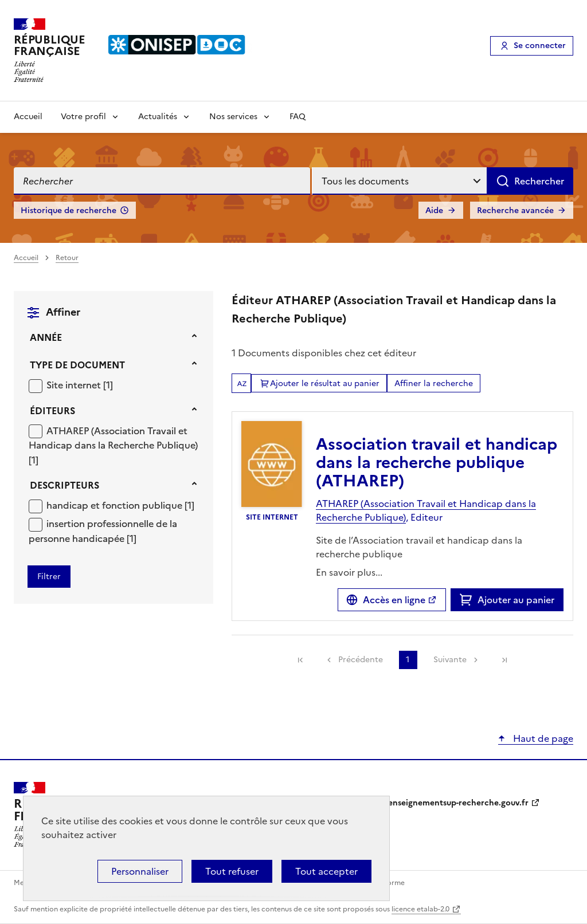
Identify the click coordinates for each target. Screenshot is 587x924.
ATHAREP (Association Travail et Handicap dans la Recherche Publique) (113, 438)
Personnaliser (140, 871)
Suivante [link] (450, 660)
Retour (67, 258)
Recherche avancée (515, 211)
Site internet (75, 385)
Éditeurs (52, 411)
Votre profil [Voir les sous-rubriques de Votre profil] (83, 117)
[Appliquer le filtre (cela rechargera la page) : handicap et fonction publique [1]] (120, 505)
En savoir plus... (349, 572)
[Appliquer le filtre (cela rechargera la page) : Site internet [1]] (80, 385)
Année (46, 337)
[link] (300, 660)
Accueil (28, 117)
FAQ (298, 117)
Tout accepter (326, 871)
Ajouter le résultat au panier (325, 384)
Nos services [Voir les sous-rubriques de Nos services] (233, 117)
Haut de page (542, 738)
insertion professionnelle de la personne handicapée (103, 531)
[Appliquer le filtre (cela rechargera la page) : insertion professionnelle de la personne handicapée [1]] (103, 531)
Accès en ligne (394, 600)
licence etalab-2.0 (420, 909)
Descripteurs (64, 485)
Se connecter (540, 46)
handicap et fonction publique (116, 505)
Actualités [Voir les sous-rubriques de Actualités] (158, 117)
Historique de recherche (69, 211)
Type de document (77, 365)
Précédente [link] (361, 660)
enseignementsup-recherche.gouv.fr (458, 803)
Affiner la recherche (434, 384)
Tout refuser (232, 871)
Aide (434, 211)
